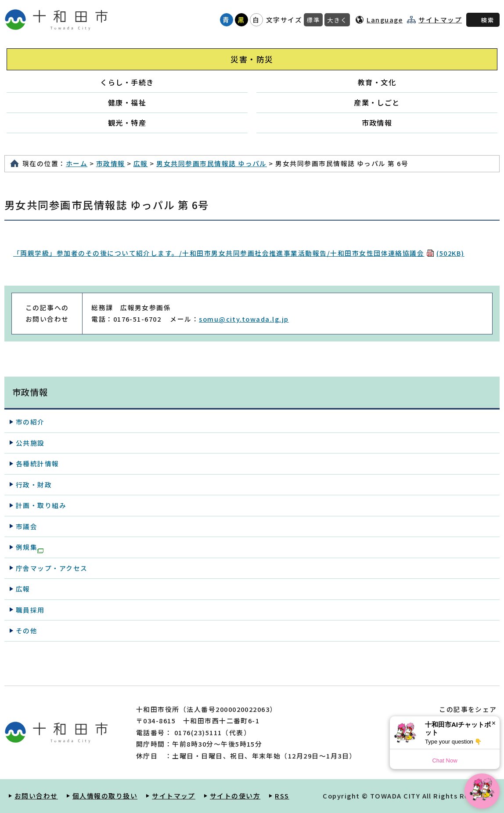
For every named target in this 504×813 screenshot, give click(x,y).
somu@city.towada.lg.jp (244, 319)
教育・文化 (377, 82)
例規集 (30, 548)
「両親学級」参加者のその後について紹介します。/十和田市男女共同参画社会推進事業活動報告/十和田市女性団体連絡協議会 (239, 253)
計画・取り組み (41, 505)
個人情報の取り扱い (105, 796)
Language (385, 20)
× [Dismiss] (494, 723)
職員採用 (30, 610)
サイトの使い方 (235, 796)
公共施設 (30, 443)
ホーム (77, 163)
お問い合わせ (36, 796)
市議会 (27, 526)
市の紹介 (30, 422)
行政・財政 (34, 485)
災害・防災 (252, 59)
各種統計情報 (38, 463)
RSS (282, 796)
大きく (337, 20)
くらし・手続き (127, 82)
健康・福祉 (127, 102)
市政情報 (377, 123)
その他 (27, 630)
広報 (141, 163)
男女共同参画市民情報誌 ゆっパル (212, 163)
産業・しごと (377, 102)
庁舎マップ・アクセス (52, 568)
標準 (313, 20)
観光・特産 (127, 123)
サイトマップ (440, 20)
